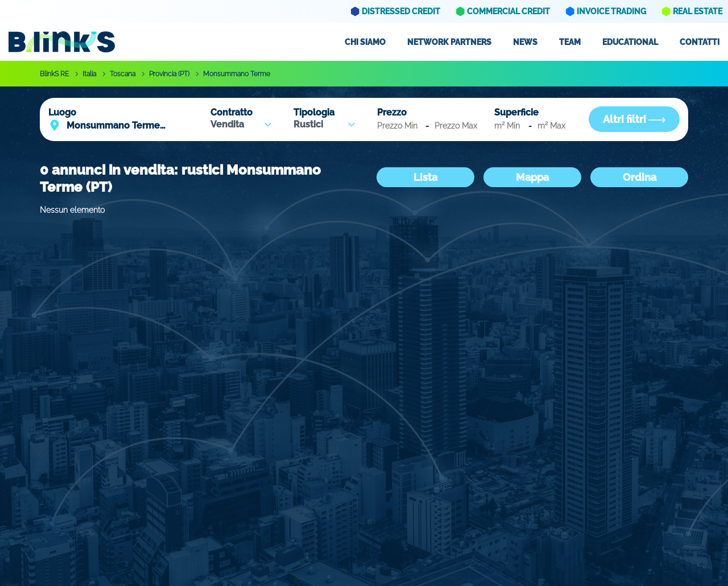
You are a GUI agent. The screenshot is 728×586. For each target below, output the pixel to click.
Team (570, 42)
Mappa (532, 177)
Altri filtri (634, 119)
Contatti (700, 42)
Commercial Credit (508, 11)
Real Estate (698, 11)
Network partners (449, 42)
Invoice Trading (611, 11)
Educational (630, 42)
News (525, 42)
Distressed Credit (401, 11)
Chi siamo (365, 42)
